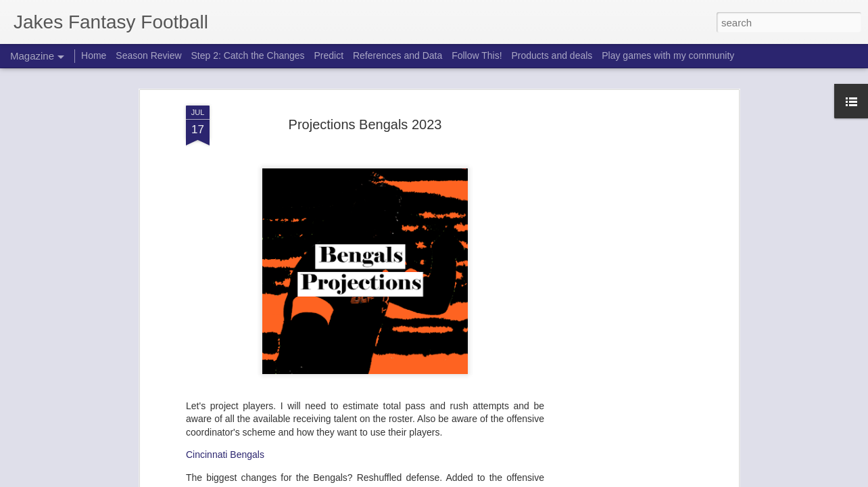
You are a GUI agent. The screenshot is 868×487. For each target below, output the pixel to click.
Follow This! (477, 55)
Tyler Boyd (219, 325)
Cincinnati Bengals (225, 166)
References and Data (397, 55)
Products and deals (552, 55)
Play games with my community (668, 55)
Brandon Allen (225, 311)
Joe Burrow (221, 297)
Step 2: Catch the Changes (247, 55)
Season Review (148, 55)
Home (94, 55)
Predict (329, 55)
